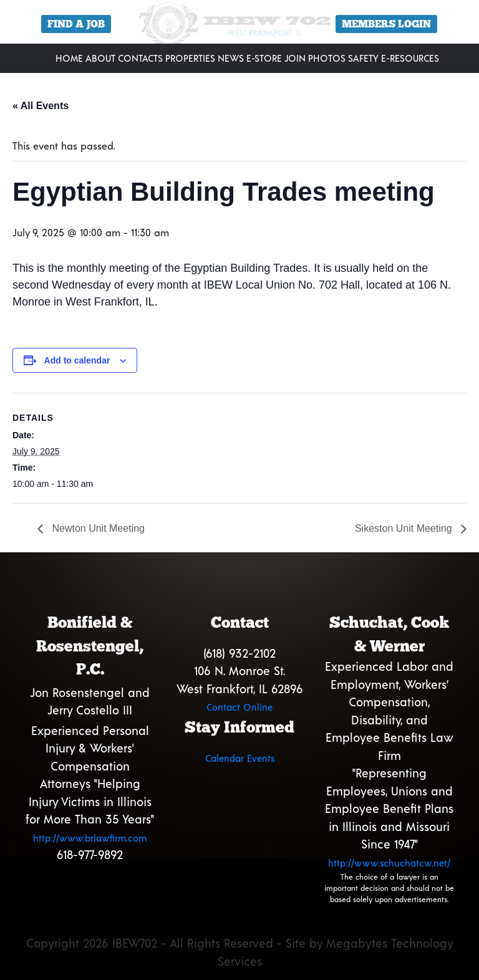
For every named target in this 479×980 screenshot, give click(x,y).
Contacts (140, 58)
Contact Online (239, 707)
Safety (363, 58)
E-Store (264, 58)
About (100, 58)
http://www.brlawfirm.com (90, 838)
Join (295, 58)
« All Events (41, 106)
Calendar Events (240, 758)
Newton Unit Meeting (97, 528)
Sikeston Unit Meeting (405, 528)
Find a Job (76, 24)
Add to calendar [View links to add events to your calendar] (77, 360)
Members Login (386, 24)
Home (69, 58)
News (231, 58)
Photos (327, 58)
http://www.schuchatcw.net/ (389, 863)
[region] (239, 26)
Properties (190, 58)
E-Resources (410, 58)
